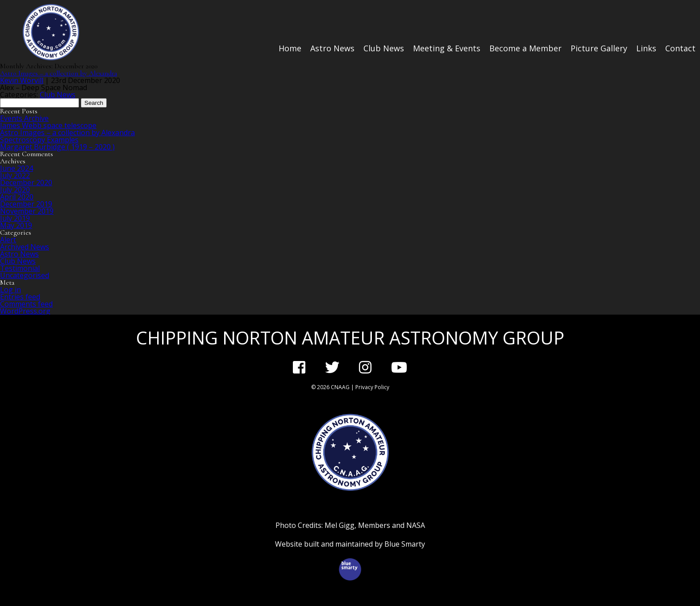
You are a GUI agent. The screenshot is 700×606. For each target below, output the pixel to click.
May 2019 (16, 225)
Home (290, 48)
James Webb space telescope (48, 125)
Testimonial (20, 268)
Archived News (25, 247)
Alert (8, 240)
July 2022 (15, 175)
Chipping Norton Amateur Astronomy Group (350, 338)
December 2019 (26, 204)
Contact (680, 48)
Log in (10, 290)
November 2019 (27, 211)
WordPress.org (25, 311)
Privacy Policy (372, 387)
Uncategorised (25, 275)
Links (646, 48)
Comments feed (26, 304)
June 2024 (17, 168)
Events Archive (24, 118)
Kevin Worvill (22, 80)
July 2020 (15, 190)
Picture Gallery (599, 48)
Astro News (332, 48)
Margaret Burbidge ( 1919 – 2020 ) (57, 147)
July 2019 (15, 218)
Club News (384, 48)
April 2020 (17, 197)
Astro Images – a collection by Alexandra (58, 73)
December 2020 (26, 183)
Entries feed (20, 297)
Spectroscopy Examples (39, 140)
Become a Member (525, 48)
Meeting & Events (447, 48)
